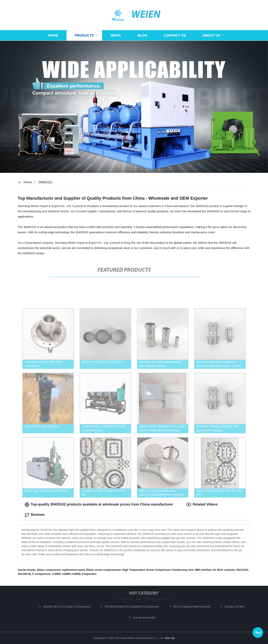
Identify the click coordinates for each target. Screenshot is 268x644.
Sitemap (170, 638)
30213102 (242, 570)
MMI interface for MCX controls (215, 570)
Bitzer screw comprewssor (104, 570)
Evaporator (89, 574)
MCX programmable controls (194, 606)
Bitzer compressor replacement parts (61, 570)
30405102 (45, 182)
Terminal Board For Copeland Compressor (134, 606)
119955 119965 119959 (66, 574)
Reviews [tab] (35, 515)
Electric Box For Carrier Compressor (69, 606)
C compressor (41, 574)
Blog (142, 35)
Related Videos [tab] (202, 505)
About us (211, 35)
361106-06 (24, 574)
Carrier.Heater (27, 570)
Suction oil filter (237, 606)
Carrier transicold (146, 617)
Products (84, 35)
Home (53, 35)
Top (258, 633)
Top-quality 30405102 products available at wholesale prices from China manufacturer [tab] (99, 505)
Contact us (175, 35)
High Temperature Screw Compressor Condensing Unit (158, 570)
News (116, 35)
